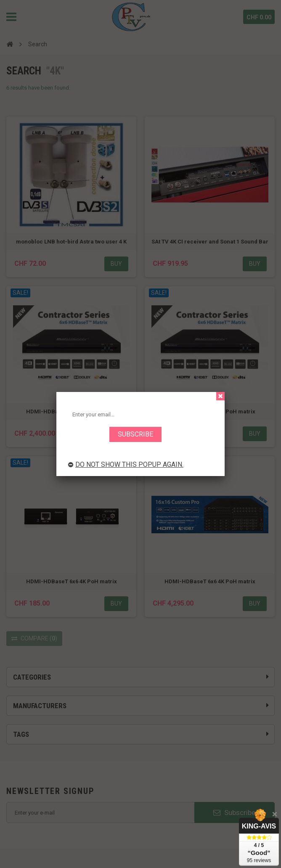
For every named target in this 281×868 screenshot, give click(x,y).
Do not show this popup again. (126, 464)
